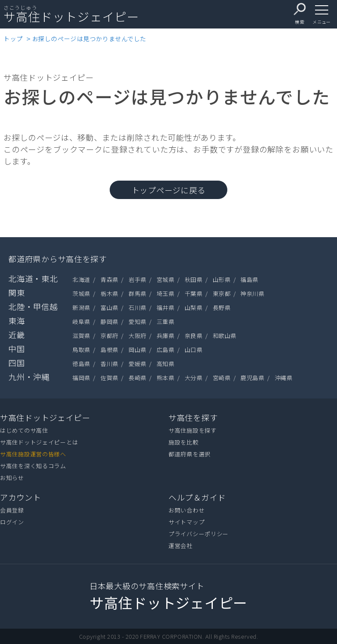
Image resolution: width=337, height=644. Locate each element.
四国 (16, 363)
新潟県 (81, 308)
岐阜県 (81, 322)
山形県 (222, 279)
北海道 (81, 279)
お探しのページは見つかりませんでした (89, 39)
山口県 (194, 350)
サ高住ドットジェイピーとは (39, 442)
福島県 (249, 279)
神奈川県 (252, 294)
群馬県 (138, 294)
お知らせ (12, 478)
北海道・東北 (33, 278)
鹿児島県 (252, 378)
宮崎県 (222, 378)
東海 (16, 320)
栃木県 (109, 294)
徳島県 (81, 364)
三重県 (166, 322)
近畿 (16, 334)
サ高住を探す (193, 417)
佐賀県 (109, 378)
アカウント (21, 497)
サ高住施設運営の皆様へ (33, 454)
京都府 (109, 336)
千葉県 (194, 294)
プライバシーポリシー (199, 534)
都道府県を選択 (190, 454)
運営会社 (181, 546)
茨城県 (81, 294)
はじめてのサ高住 (24, 430)
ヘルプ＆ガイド (197, 497)
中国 (16, 349)
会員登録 (12, 510)
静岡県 (109, 322)
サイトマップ (186, 522)
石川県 (138, 308)
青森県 (109, 279)
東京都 (222, 294)
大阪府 (138, 336)
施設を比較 (184, 442)
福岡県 (81, 378)
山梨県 (194, 308)
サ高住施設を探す (193, 430)
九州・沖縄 (29, 377)
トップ (13, 39)
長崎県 (138, 378)
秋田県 (194, 279)
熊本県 (166, 378)
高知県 (166, 364)
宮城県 (166, 279)
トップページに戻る (168, 190)
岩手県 (138, 279)
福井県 (166, 308)
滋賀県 (81, 336)
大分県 (194, 378)
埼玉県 (166, 294)
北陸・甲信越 (33, 306)
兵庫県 (166, 336)
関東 (16, 292)
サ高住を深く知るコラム (33, 466)
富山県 (109, 308)
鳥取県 (81, 350)
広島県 (166, 350)
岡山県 (138, 350)
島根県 (109, 350)
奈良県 (194, 336)
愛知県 (138, 322)
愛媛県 (138, 364)
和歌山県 (225, 336)
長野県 (222, 308)
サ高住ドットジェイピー (45, 417)
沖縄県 (284, 378)
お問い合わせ (186, 510)
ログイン (12, 522)
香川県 (109, 364)
